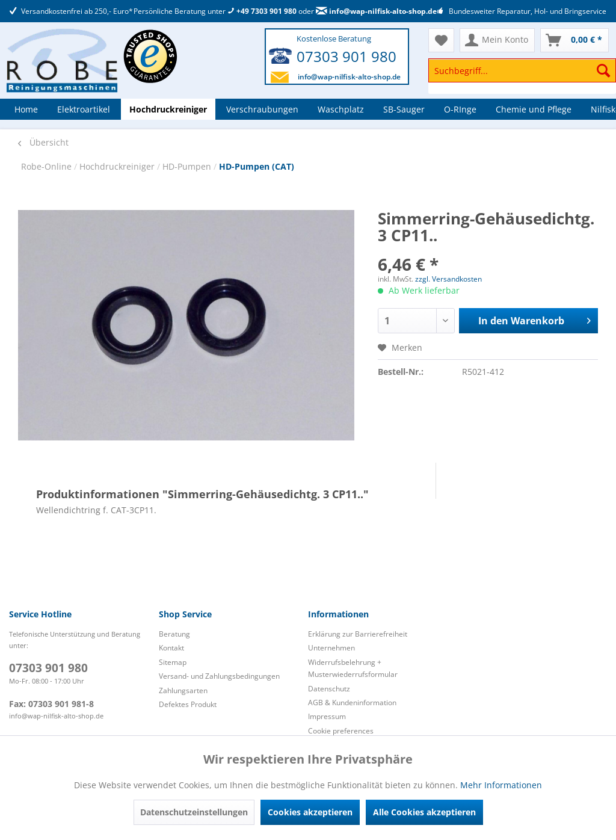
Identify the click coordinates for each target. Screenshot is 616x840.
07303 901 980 (346, 56)
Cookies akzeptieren (310, 812)
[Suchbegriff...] (522, 70)
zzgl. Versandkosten (448, 279)
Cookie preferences (341, 731)
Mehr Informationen (501, 785)
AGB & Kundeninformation (352, 703)
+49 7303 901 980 (262, 11)
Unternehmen (331, 648)
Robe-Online (48, 166)
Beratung (174, 634)
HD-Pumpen (188, 166)
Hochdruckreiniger (118, 166)
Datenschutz (329, 689)
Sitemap (173, 662)
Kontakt (171, 648)
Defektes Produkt (188, 704)
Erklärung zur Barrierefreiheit (358, 634)
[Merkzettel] (441, 40)
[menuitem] (522, 76)
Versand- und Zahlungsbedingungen (219, 676)
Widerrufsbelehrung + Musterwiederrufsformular (353, 668)
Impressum (327, 716)
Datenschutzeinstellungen (194, 812)
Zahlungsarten (183, 690)
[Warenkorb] (574, 40)
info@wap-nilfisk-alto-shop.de (376, 11)
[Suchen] (603, 70)
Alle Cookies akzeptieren (424, 812)
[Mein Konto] (497, 40)
